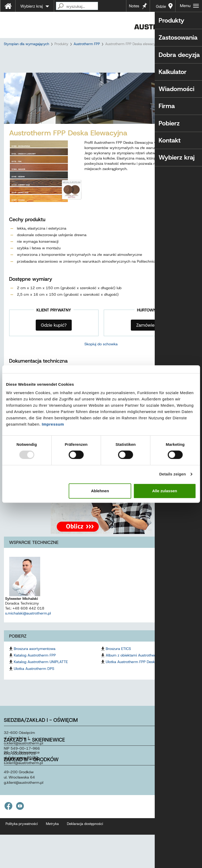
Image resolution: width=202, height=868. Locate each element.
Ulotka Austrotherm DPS (34, 678)
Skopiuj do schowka (101, 353)
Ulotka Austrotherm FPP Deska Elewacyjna (141, 671)
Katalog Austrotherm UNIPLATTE (41, 671)
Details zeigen (172, 474)
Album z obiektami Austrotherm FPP (136, 665)
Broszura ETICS (118, 658)
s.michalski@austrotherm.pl (28, 623)
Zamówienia (148, 335)
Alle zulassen (165, 491)
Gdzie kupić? (160, 8)
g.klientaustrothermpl (24, 792)
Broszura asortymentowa (35, 658)
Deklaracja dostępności (85, 833)
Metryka (52, 833)
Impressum (53, 424)
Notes (134, 6)
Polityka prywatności (22, 833)
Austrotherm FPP (87, 44)
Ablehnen (100, 491)
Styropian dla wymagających (27, 44)
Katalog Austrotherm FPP (35, 665)
